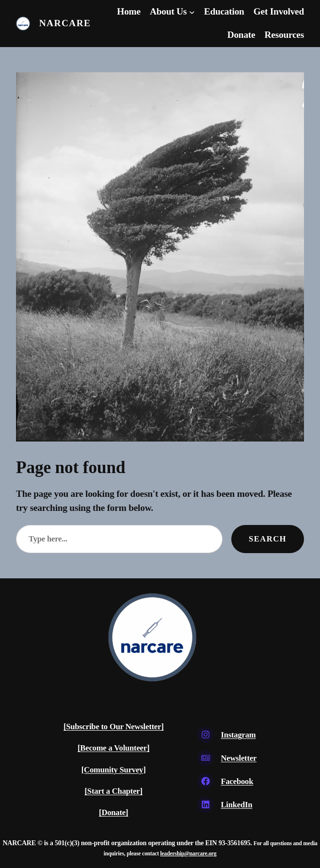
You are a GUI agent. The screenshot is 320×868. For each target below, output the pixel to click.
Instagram (238, 735)
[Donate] (113, 812)
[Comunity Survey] (114, 770)
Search (268, 539)
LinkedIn (236, 805)
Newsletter (239, 758)
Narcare (65, 23)
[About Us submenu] (192, 12)
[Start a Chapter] (114, 791)
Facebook (237, 781)
